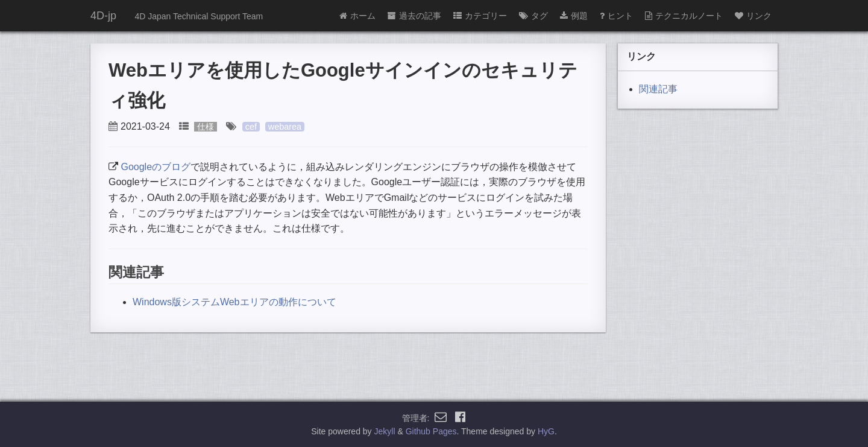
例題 (574, 16)
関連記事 (658, 89)
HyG (546, 431)
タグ (533, 16)
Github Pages (431, 431)
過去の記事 (414, 16)
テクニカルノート (684, 16)
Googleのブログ (156, 167)
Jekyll (385, 431)
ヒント (616, 16)
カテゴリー (480, 16)
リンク (753, 16)
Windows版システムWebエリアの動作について (234, 302)
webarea (285, 127)
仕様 (206, 127)
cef (251, 127)
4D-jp (103, 16)
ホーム (357, 16)
